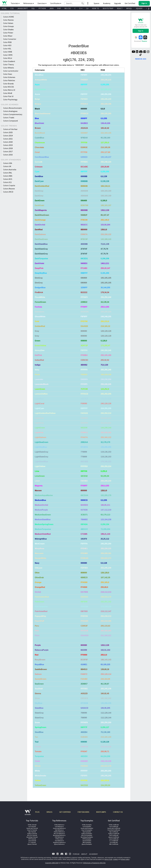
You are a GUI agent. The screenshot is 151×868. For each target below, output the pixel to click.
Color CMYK (8, 55)
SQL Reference (59, 830)
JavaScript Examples (87, 828)
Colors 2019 (8, 145)
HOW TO (96, 8)
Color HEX (7, 45)
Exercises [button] (42, 3)
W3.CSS (68, 8)
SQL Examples (87, 832)
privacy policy (125, 859)
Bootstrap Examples (87, 837)
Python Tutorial (32, 834)
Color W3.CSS (8, 87)
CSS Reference (59, 826)
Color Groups (8, 26)
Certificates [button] (56, 3)
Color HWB (8, 52)
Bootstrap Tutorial (32, 837)
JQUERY (139, 8)
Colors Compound (10, 121)
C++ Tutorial (32, 842)
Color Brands (8, 84)
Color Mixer (8, 36)
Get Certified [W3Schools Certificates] (130, 3)
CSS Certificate (114, 826)
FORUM (76, 854)
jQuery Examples (87, 844)
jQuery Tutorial (32, 844)
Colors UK (7, 166)
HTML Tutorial (32, 825)
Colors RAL (8, 173)
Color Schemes (9, 77)
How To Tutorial (32, 830)
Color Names (8, 20)
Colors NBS (8, 176)
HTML (4, 8)
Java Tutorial (32, 841)
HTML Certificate (114, 825)
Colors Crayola (9, 185)
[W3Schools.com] (28, 813)
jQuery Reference (59, 844)
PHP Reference (59, 837)
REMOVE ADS (141, 59)
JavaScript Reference (59, 828)
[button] (83, 3)
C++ (81, 8)
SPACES (49, 812)
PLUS (37, 812)
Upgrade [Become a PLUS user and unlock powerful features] (117, 3)
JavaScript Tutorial (32, 828)
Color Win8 (8, 93)
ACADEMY (93, 854)
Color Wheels (9, 68)
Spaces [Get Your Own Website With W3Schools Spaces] (97, 3)
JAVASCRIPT (23, 8)
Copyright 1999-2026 (52, 863)
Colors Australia (10, 169)
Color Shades (8, 29)
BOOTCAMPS (101, 812)
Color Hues (8, 74)
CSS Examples (87, 826)
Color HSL (7, 49)
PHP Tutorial (32, 839)
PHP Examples (87, 839)
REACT (120, 8)
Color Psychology (10, 99)
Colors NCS (8, 179)
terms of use (108, 859)
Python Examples (87, 834)
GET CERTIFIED (65, 812)
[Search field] (74, 3)
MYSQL (129, 8)
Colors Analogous (10, 111)
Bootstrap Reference (59, 835)
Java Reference (59, 841)
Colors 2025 (8, 132)
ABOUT (84, 854)
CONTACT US (118, 812)
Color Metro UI (9, 90)
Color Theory (8, 64)
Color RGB (7, 42)
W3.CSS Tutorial (32, 835)
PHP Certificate (114, 835)
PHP (59, 8)
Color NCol (8, 58)
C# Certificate (114, 842)
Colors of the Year (10, 129)
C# (87, 8)
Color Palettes (9, 80)
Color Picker (8, 33)
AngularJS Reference (59, 842)
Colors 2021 (8, 139)
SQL (33, 8)
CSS (12, 8)
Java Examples (87, 841)
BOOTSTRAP (108, 8)
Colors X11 (7, 182)
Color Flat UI (8, 96)
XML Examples (87, 842)
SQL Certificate (114, 832)
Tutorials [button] (15, 3)
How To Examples (87, 830)
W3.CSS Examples (87, 835)
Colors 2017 (8, 151)
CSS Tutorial (32, 826)
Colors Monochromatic (13, 108)
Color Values (8, 23)
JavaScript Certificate (114, 828)
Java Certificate (114, 839)
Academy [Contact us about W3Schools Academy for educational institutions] (107, 3)
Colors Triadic (9, 118)
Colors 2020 (8, 142)
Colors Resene (9, 189)
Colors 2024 (8, 136)
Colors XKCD (8, 192)
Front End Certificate (114, 830)
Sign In (141, 31)
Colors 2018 (8, 148)
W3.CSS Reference (59, 834)
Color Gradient (9, 61)
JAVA (51, 8)
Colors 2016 (8, 155)
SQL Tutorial (32, 832)
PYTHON (42, 8)
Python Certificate (114, 834)
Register (145, 41)
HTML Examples (87, 825)
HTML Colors (59, 839)
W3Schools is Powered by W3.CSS (94, 863)
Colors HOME (9, 17)
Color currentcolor (11, 71)
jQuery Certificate (114, 837)
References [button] (29, 3)
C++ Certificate (114, 841)
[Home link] (4, 3)
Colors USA (8, 163)
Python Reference (59, 832)
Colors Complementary (13, 114)
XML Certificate (114, 844)
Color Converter (10, 39)
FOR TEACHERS (83, 812)
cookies (115, 859)
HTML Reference (59, 825)
